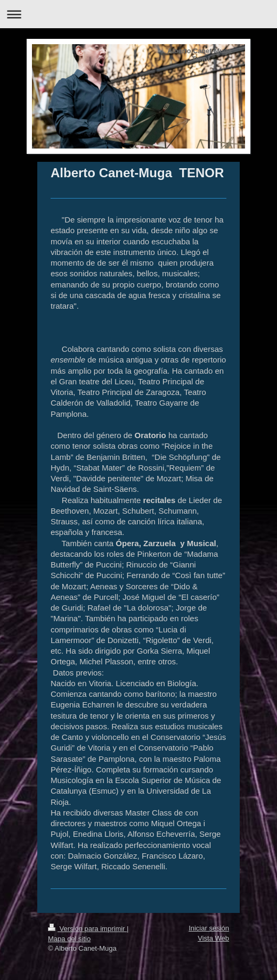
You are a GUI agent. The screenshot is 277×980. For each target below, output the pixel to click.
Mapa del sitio (69, 939)
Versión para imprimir (87, 929)
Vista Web (213, 938)
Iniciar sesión (209, 928)
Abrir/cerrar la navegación (138, 14)
